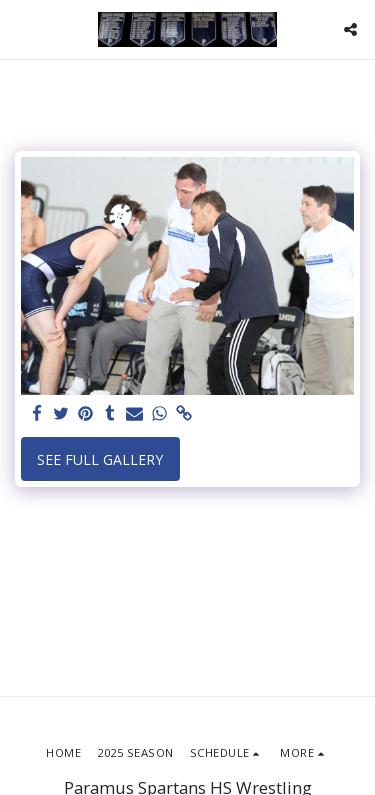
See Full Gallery (100, 459)
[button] (22, 28)
